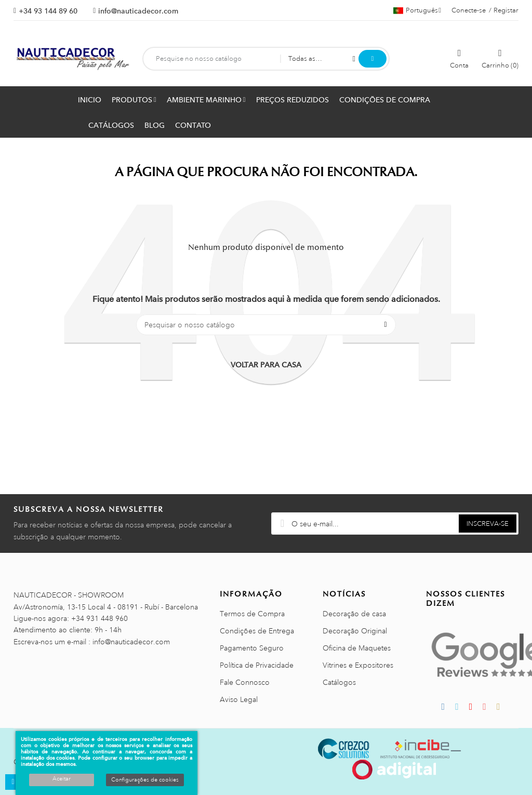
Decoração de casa (354, 614)
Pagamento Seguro (252, 648)
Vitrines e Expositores (358, 665)
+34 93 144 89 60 (48, 11)
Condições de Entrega (257, 631)
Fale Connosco (245, 682)
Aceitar (62, 779)
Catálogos (339, 682)
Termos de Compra (252, 614)
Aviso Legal (239, 699)
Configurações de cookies (145, 780)
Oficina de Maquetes (357, 648)
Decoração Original (355, 631)
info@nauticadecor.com (138, 11)
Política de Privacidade (257, 665)
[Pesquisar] (266, 325)
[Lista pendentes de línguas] (417, 10)
